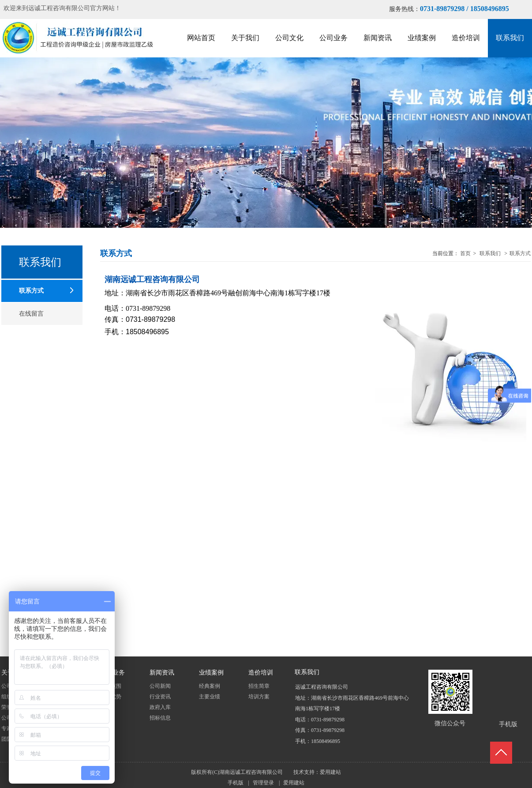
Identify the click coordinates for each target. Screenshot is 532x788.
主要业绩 (210, 697)
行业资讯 (160, 697)
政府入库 (160, 707)
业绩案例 (211, 673)
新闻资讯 (162, 673)
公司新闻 (160, 686)
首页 (465, 253)
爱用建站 (330, 772)
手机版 (236, 783)
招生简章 (259, 686)
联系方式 (520, 253)
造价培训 (261, 673)
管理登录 (263, 783)
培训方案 (259, 697)
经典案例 (210, 686)
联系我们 (490, 253)
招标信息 (160, 718)
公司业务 (112, 673)
